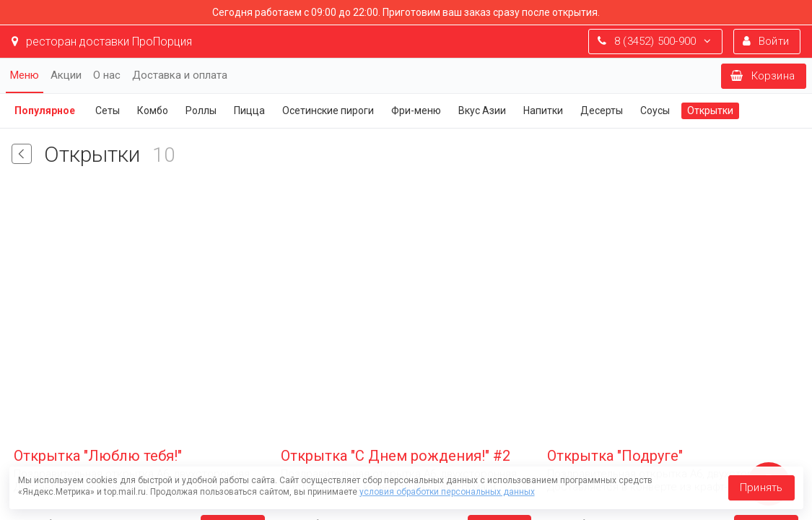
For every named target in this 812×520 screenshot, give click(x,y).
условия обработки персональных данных (447, 492)
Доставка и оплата (180, 75)
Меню (25, 75)
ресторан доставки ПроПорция (102, 42)
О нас (107, 75)
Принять (761, 487)
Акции (66, 75)
